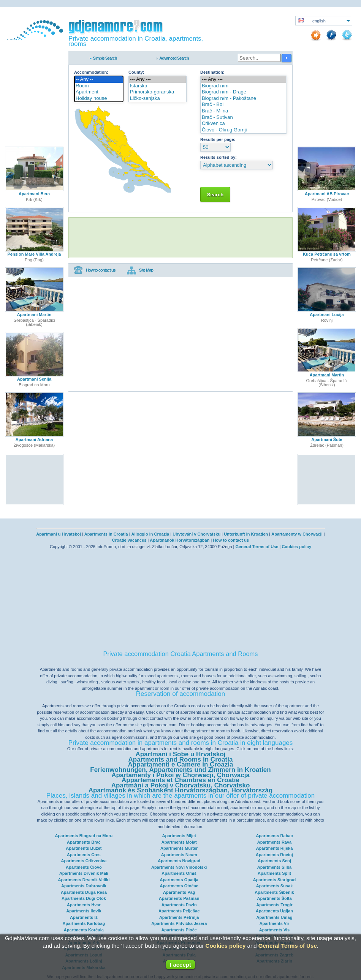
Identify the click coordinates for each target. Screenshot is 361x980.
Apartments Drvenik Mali (84, 873)
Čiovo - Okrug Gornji (244, 130)
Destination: (212, 72)
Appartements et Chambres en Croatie (180, 780)
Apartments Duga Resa (84, 892)
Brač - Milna (244, 111)
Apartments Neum (179, 855)
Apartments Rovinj (274, 855)
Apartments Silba (274, 867)
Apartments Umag (275, 917)
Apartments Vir (275, 923)
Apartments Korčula (84, 930)
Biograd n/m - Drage (244, 92)
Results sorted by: (218, 157)
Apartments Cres (84, 855)
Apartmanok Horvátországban (180, 540)
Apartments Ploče (179, 930)
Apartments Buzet (84, 848)
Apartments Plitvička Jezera (179, 923)
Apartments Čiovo (84, 867)
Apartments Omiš (179, 873)
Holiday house (99, 99)
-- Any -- (99, 80)
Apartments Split (274, 873)
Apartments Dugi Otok (84, 898)
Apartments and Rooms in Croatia (181, 759)
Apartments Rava (274, 842)
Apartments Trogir (274, 905)
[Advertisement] (180, 238)
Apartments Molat (179, 842)
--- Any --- (158, 80)
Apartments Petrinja (179, 917)
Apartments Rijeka (275, 848)
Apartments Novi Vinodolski (179, 867)
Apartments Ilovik (84, 911)
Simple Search (105, 58)
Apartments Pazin (179, 905)
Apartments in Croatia (106, 534)
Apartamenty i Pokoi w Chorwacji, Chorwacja (180, 775)
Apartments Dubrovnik (84, 886)
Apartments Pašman (179, 898)
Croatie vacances (129, 540)
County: (136, 72)
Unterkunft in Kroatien (246, 534)
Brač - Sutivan (244, 118)
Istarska (158, 86)
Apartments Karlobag (84, 923)
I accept (180, 965)
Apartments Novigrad (179, 861)
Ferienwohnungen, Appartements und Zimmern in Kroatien (180, 770)
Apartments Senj (274, 861)
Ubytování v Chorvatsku (196, 534)
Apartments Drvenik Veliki (84, 880)
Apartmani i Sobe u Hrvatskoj (180, 754)
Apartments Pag (179, 892)
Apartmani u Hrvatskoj (58, 534)
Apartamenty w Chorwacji (297, 534)
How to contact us (95, 270)
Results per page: (218, 139)
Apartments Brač (84, 842)
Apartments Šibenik (274, 892)
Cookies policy (296, 547)
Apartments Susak (275, 886)
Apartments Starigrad (274, 880)
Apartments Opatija (179, 880)
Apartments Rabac (274, 836)
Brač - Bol (244, 105)
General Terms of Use (257, 547)
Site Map (140, 270)
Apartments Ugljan (274, 911)
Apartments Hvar (84, 905)
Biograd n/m (244, 86)
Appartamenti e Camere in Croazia (181, 764)
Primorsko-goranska (158, 92)
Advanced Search (174, 58)
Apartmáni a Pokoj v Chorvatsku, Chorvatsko (181, 785)
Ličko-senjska (158, 99)
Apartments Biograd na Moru (84, 836)
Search (215, 195)
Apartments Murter (179, 848)
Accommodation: (91, 72)
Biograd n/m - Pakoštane (244, 99)
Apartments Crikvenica (84, 861)
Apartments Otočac (179, 886)
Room (99, 86)
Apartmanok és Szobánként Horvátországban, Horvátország (181, 790)
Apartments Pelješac (179, 911)
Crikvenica (244, 124)
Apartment (99, 92)
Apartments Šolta (274, 898)
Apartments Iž (84, 917)
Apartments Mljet (179, 836)
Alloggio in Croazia (150, 534)
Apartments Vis (275, 930)
